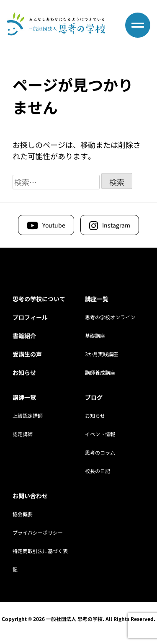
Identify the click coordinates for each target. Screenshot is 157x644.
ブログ (94, 397)
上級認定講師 (28, 415)
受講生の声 (27, 354)
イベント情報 (100, 434)
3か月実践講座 (102, 354)
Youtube (54, 225)
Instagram (116, 225)
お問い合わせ (30, 496)
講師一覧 (24, 397)
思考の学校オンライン (110, 317)
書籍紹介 (24, 336)
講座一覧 (97, 299)
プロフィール (30, 317)
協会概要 (23, 514)
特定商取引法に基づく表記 (40, 554)
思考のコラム (100, 452)
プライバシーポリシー (38, 532)
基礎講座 (95, 335)
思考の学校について (39, 299)
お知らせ (24, 372)
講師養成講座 (100, 372)
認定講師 (23, 434)
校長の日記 (98, 471)
